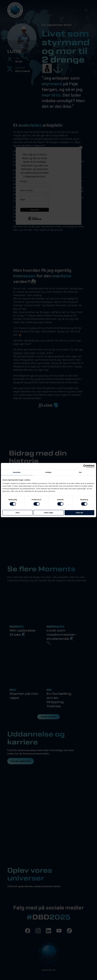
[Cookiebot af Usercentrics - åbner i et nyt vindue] (85, 466)
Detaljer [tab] (48, 472)
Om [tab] (80, 472)
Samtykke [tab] (17, 472)
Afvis (18, 513)
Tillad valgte (48, 513)
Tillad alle (79, 513)
